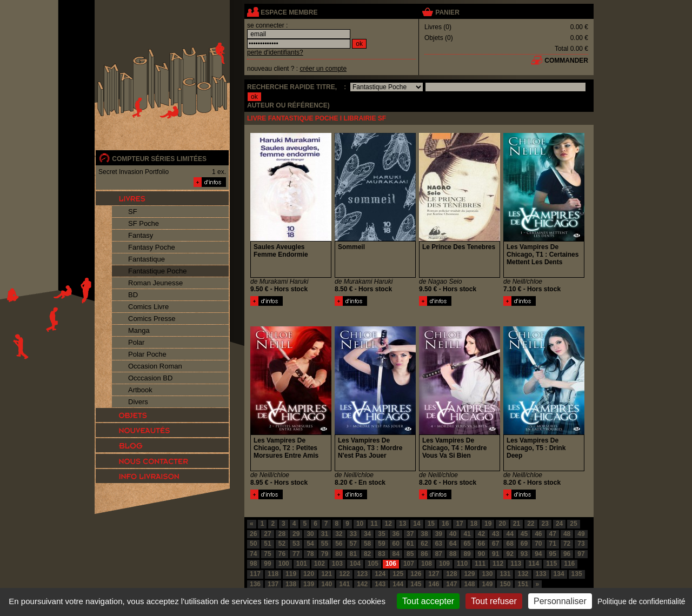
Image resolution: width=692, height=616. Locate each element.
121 (327, 574)
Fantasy (141, 235)
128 (451, 574)
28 (282, 534)
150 (505, 584)
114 (534, 564)
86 (424, 554)
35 (381, 534)
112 (498, 564)
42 (481, 534)
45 (524, 534)
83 (381, 554)
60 (396, 544)
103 (337, 564)
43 (495, 534)
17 (459, 524)
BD (133, 295)
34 (367, 534)
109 (444, 564)
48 (567, 534)
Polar (136, 342)
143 (380, 584)
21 (517, 524)
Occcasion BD (150, 378)
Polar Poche (147, 354)
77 (296, 554)
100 (284, 564)
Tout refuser (494, 601)
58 (367, 544)
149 (487, 584)
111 (480, 564)
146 (434, 584)
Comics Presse (152, 319)
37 (410, 534)
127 (434, 574)
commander (566, 61)
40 (453, 534)
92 (510, 554)
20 (502, 524)
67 (495, 544)
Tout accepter (428, 601)
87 (439, 554)
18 (474, 524)
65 (467, 544)
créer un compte (323, 69)
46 (538, 534)
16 (445, 524)
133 (541, 574)
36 (396, 534)
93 (524, 554)
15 (431, 524)
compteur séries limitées (159, 159)
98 (253, 564)
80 (339, 554)
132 (523, 574)
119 (291, 574)
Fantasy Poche (152, 247)
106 (391, 564)
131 (505, 574)
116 (569, 564)
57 (353, 544)
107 (409, 564)
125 (398, 574)
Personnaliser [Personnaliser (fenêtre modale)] (560, 601)
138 (291, 584)
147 (451, 584)
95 (553, 554)
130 (487, 574)
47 (553, 534)
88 (453, 554)
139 (309, 584)
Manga (139, 330)
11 (374, 524)
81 (353, 554)
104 (355, 564)
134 (559, 574)
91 (495, 554)
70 (538, 544)
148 (469, 584)
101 (302, 564)
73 (581, 544)
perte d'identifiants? (275, 52)
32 (339, 534)
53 (296, 544)
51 (267, 544)
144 (398, 584)
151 (523, 584)
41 (467, 534)
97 (581, 554)
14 (417, 524)
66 (481, 544)
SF (133, 212)
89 (467, 554)
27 (267, 534)
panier (447, 12)
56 (339, 544)
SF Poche (144, 223)
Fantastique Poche (157, 271)
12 (388, 524)
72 (567, 544)
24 (559, 524)
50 (253, 544)
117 (255, 574)
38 (424, 534)
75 (267, 554)
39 (439, 534)
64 (453, 544)
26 (253, 534)
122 (344, 574)
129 (469, 574)
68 (510, 544)
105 (373, 564)
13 (402, 524)
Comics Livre (148, 307)
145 (416, 584)
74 (253, 554)
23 (545, 524)
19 (488, 524)
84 (396, 554)
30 (310, 534)
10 (360, 524)
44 (510, 534)
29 (296, 534)
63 (439, 544)
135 (577, 574)
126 (416, 574)
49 (581, 534)
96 (567, 554)
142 (362, 584)
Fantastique (147, 259)
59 (381, 544)
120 (309, 574)
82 (367, 554)
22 (531, 524)
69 (524, 544)
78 (310, 554)
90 (481, 554)
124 (380, 574)
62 (424, 544)
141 (344, 584)
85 (410, 554)
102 (320, 564)
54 (310, 544)
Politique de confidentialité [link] (641, 601)
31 (325, 534)
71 (553, 544)
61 (410, 544)
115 (551, 564)
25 (573, 524)
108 (427, 564)
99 (267, 564)
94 (538, 554)
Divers (138, 402)
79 (325, 554)
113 (516, 564)
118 (273, 574)
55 (325, 544)
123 (362, 574)
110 (462, 564)
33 (353, 534)
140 (327, 584)
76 (282, 554)
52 (282, 544)
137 (273, 584)
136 (255, 584)
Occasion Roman (155, 366)
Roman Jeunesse (155, 283)
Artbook (140, 390)
